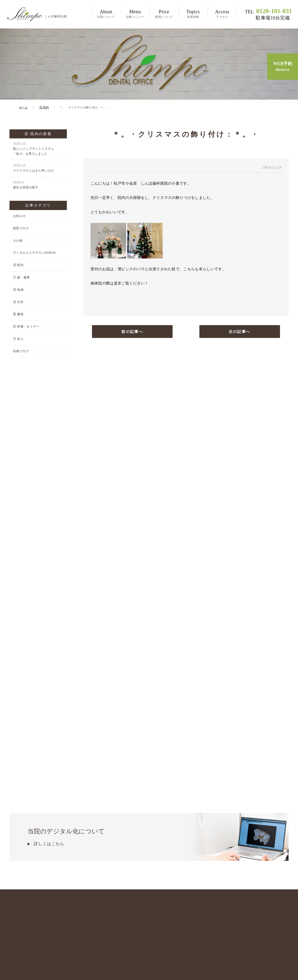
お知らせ (19, 217)
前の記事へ (132, 333)
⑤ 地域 (18, 291)
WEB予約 (283, 67)
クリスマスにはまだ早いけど (38, 169)
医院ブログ (21, 229)
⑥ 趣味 (18, 315)
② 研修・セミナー (26, 327)
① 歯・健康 (21, 278)
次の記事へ (240, 333)
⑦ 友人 (18, 340)
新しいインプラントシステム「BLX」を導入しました (38, 149)
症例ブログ (21, 352)
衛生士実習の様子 (38, 185)
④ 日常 (18, 303)
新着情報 (193, 14)
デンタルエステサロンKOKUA (34, 254)
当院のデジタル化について (149, 800)
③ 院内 (18, 266)
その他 (18, 241)
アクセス (222, 14)
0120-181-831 (268, 14)
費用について (164, 14)
